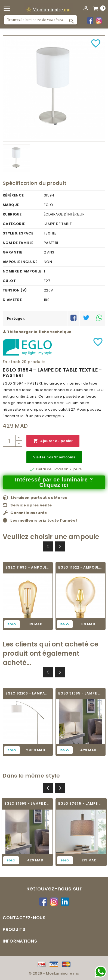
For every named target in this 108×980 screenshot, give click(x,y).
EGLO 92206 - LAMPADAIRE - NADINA (28, 693)
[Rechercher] (41, 20)
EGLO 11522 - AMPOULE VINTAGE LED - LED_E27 (81, 567)
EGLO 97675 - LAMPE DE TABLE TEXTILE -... (81, 803)
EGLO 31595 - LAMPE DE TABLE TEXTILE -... (81, 693)
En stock (11, 362)
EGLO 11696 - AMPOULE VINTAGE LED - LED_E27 (28, 567)
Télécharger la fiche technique (37, 332)
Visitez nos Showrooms (54, 457)
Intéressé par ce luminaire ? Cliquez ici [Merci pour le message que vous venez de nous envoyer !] (54, 482)
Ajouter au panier (53, 441)
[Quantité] (9, 441)
